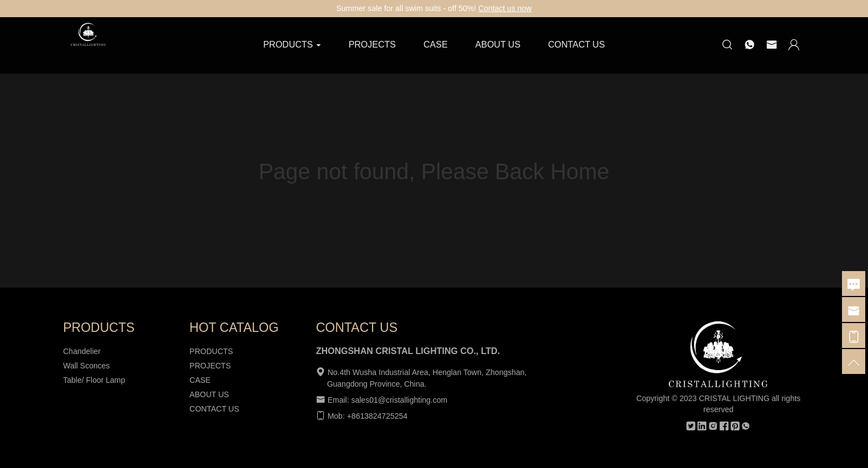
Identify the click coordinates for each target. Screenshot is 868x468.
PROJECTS (372, 45)
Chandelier (82, 351)
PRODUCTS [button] (292, 45)
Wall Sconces (86, 366)
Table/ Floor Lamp (94, 380)
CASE (436, 45)
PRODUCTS (211, 351)
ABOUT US (498, 45)
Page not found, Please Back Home (434, 171)
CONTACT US (577, 45)
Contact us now (505, 8)
